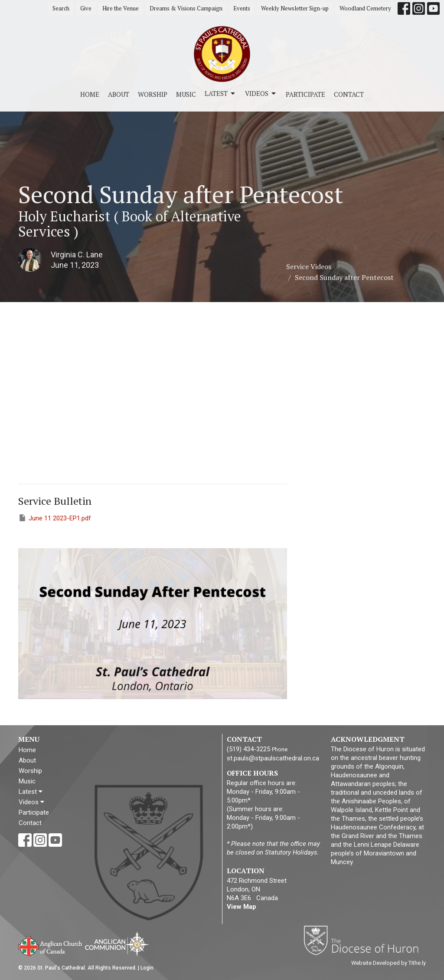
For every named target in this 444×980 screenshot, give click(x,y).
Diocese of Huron (364, 940)
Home (90, 94)
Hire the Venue (121, 8)
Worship (153, 94)
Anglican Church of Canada (51, 945)
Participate (305, 94)
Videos (261, 94)
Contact (349, 94)
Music (186, 94)
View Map (242, 907)
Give (86, 8)
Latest (220, 94)
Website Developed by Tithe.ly (388, 963)
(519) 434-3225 (248, 749)
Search (61, 8)
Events (242, 8)
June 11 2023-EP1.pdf (55, 518)
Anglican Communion (117, 944)
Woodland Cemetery (365, 8)
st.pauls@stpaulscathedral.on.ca (273, 758)
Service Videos (309, 266)
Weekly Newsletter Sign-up (295, 8)
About (119, 94)
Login (147, 968)
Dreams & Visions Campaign (186, 8)
